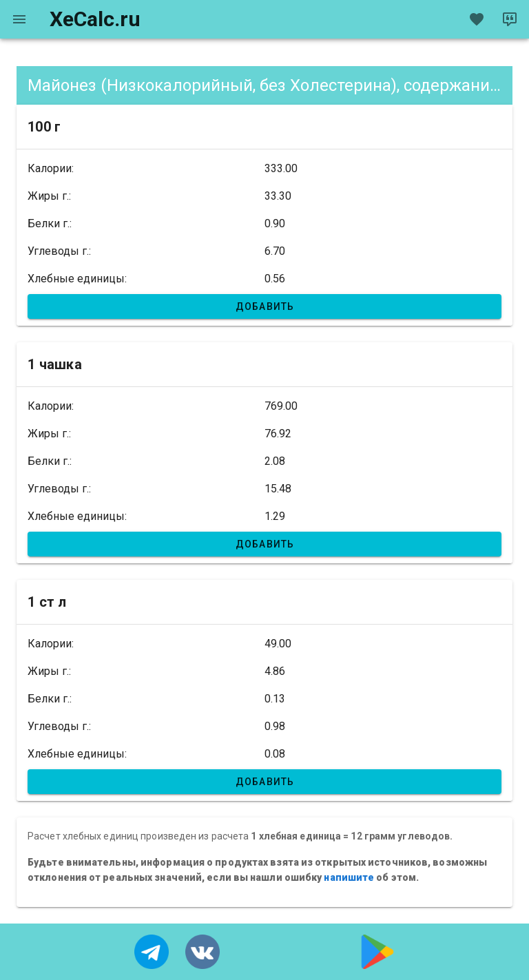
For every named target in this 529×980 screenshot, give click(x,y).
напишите (349, 877)
